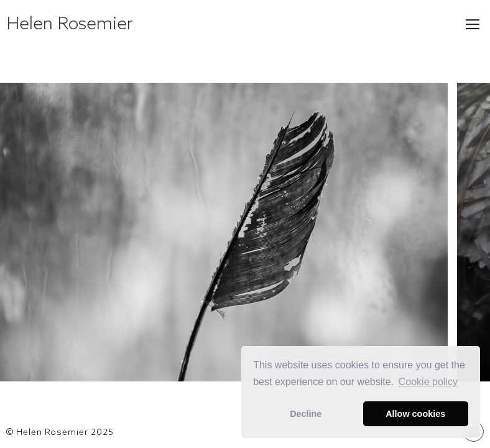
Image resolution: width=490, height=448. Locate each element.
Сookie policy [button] (428, 382)
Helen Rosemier (70, 22)
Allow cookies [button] (415, 414)
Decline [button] (306, 414)
